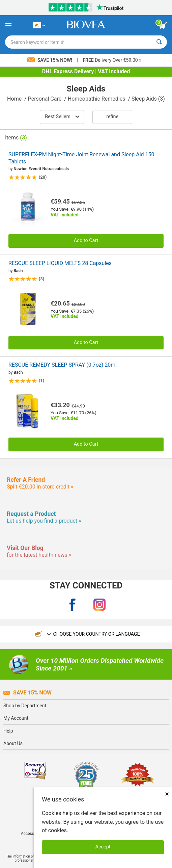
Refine (112, 117)
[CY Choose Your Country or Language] (39, 25)
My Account (16, 718)
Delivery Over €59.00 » (112, 60)
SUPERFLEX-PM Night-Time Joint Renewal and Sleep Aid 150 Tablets (81, 158)
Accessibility (32, 834)
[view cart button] (163, 26)
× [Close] (167, 794)
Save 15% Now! (50, 60)
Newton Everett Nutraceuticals (41, 169)
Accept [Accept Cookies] (103, 847)
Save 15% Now (27, 693)
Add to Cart (86, 241)
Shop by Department (25, 706)
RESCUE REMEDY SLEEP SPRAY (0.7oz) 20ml (63, 365)
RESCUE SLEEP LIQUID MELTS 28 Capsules (60, 263)
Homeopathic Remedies (97, 99)
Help (8, 731)
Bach (18, 271)
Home (15, 99)
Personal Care (46, 99)
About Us (13, 743)
